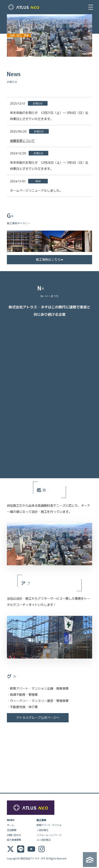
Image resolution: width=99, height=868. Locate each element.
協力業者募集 (14, 840)
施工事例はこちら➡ (49, 259)
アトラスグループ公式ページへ (38, 717)
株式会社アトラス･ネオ (33, 858)
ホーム (10, 825)
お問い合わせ (14, 835)
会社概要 (12, 830)
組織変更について (22, 141)
